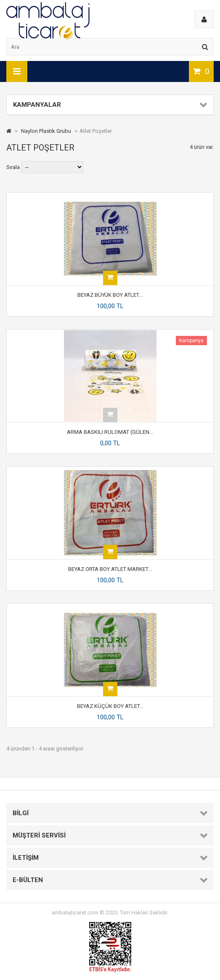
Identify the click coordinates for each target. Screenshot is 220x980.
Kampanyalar (37, 105)
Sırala (13, 167)
